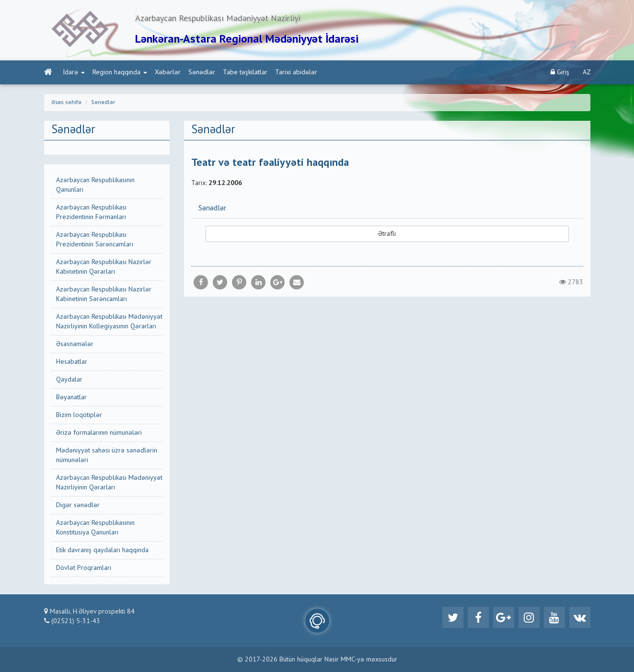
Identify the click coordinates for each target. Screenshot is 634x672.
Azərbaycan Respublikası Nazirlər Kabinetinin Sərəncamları (104, 294)
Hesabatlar (72, 362)
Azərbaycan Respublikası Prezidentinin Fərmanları (91, 212)
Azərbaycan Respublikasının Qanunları (95, 185)
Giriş (560, 72)
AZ (587, 72)
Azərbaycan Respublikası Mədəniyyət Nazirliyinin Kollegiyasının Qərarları (109, 322)
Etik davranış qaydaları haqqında (102, 550)
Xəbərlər (168, 72)
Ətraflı (387, 234)
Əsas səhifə (66, 103)
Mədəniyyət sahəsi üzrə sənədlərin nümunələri (107, 455)
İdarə (74, 72)
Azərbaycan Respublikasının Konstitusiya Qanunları (95, 528)
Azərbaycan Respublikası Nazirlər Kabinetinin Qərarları (104, 267)
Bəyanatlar (71, 397)
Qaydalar (69, 380)
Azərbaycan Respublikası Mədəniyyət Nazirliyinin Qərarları (109, 483)
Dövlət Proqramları (84, 568)
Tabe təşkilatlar (245, 72)
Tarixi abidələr (296, 72)
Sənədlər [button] (212, 209)
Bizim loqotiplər (79, 415)
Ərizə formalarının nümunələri (99, 433)
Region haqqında (120, 72)
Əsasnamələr (75, 344)
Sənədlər (202, 72)
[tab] (387, 208)
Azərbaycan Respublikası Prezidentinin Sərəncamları (95, 240)
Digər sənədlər (78, 505)
